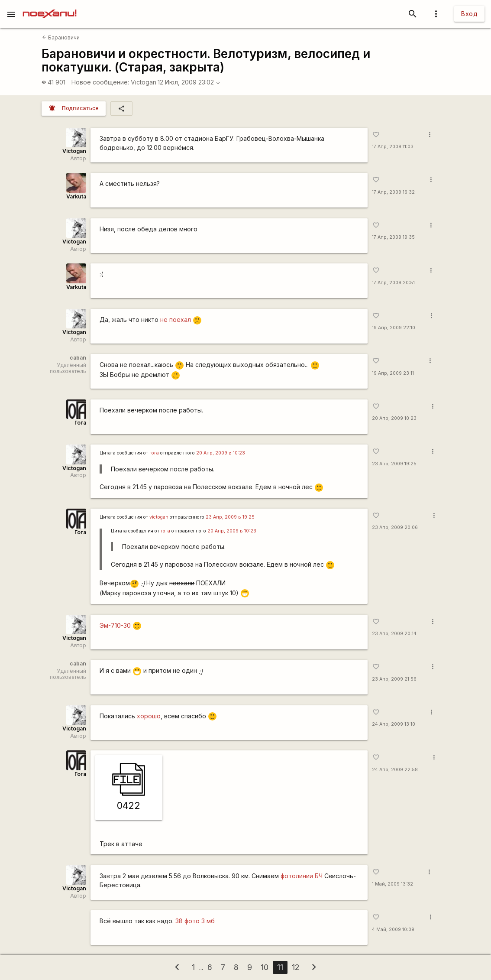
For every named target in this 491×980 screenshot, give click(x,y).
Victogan (144, 82)
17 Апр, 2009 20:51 (393, 283)
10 (265, 967)
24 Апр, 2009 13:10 (394, 724)
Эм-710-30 (115, 625)
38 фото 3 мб (195, 921)
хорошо (149, 716)
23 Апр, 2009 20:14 (394, 634)
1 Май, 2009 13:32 (392, 884)
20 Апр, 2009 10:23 (394, 418)
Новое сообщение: (100, 82)
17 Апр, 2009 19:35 (393, 237)
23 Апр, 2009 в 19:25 (230, 517)
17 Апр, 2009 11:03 (393, 147)
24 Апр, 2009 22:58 (395, 770)
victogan (159, 517)
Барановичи (61, 37)
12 (296, 967)
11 (280, 967)
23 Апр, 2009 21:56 (394, 679)
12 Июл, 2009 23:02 (189, 82)
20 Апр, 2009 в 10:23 (221, 453)
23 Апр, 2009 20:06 (395, 527)
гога (154, 453)
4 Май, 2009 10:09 (393, 930)
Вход (469, 14)
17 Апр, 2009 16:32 (393, 192)
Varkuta (76, 196)
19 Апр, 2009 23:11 (393, 373)
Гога (80, 423)
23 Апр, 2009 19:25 (394, 464)
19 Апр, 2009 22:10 (394, 328)
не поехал (176, 320)
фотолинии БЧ (302, 876)
